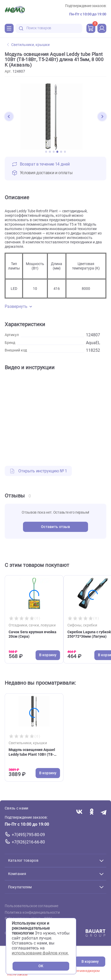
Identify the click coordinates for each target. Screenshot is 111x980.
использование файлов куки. (40, 953)
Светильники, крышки (28, 45)
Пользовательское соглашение (31, 906)
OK (41, 966)
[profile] (102, 28)
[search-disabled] (21, 28)
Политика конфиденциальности (32, 912)
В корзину (90, 962)
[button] (9, 116)
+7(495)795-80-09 (28, 835)
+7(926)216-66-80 (28, 842)
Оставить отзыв (55, 527)
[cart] (91, 28)
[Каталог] (9, 28)
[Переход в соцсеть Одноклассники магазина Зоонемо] (92, 812)
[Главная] (15, 10)
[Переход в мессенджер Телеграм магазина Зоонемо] (104, 812)
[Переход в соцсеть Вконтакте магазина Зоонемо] (79, 812)
